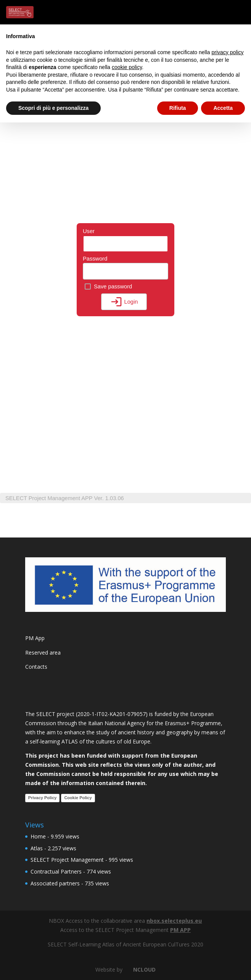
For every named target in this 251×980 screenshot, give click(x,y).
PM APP (180, 930)
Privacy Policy (43, 798)
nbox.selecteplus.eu (174, 921)
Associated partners (55, 883)
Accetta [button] (223, 108)
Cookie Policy (78, 798)
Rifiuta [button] (178, 108)
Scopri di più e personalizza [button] (53, 108)
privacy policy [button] (228, 52)
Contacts (36, 667)
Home (38, 836)
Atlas (37, 848)
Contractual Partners (56, 871)
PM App (35, 638)
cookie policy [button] (127, 67)
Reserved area (43, 653)
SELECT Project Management (67, 860)
